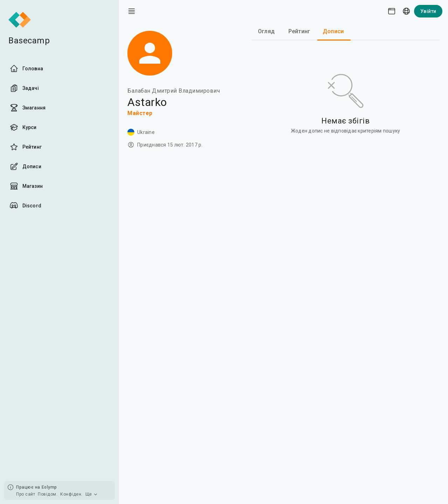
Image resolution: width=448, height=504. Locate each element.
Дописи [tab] (333, 31)
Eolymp (49, 487)
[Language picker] (406, 11)
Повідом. (48, 494)
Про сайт (26, 494)
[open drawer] (132, 11)
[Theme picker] (392, 11)
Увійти (428, 11)
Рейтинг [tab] (299, 31)
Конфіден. (71, 494)
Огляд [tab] (266, 31)
